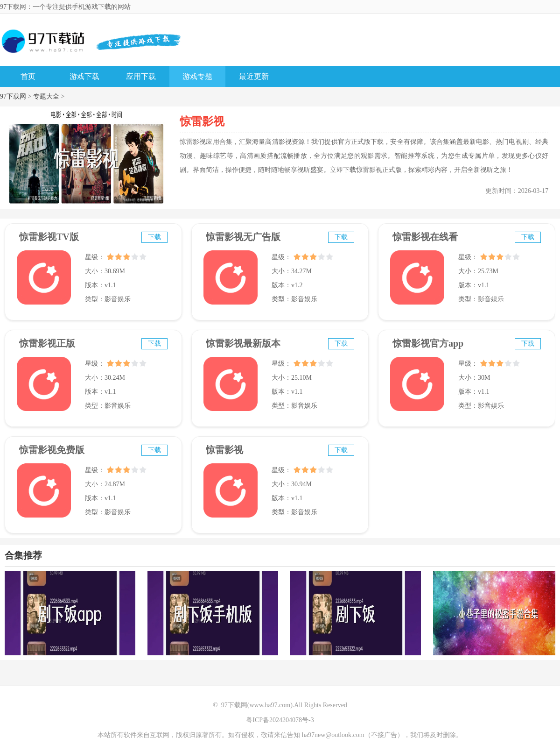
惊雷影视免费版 (52, 450)
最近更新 (254, 76)
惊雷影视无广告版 (243, 237)
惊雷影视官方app (428, 343)
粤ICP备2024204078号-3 (280, 720)
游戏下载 (84, 76)
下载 (154, 237)
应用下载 (141, 76)
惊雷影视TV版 (49, 237)
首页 (28, 76)
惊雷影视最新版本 (243, 343)
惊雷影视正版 (47, 343)
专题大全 (46, 96)
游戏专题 (197, 76)
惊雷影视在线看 (425, 237)
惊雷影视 (224, 450)
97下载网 (13, 96)
